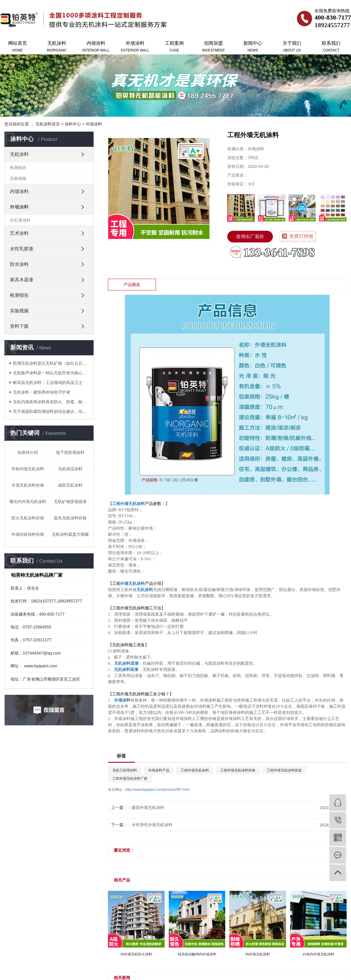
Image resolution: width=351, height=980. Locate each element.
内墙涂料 (96, 47)
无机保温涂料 (70, 469)
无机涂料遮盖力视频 (70, 534)
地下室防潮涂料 (70, 452)
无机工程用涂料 (125, 770)
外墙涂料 (135, 47)
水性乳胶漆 (22, 249)
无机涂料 (57, 47)
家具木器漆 (22, 280)
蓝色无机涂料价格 (70, 518)
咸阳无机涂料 (70, 485)
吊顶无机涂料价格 (28, 485)
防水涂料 (19, 264)
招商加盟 (214, 47)
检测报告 (18, 168)
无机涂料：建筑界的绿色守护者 (42, 392)
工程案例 (174, 47)
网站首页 (18, 47)
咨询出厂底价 (250, 236)
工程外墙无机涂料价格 (238, 770)
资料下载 (19, 326)
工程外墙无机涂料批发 (284, 770)
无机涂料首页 (48, 124)
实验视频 (18, 178)
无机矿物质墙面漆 (70, 502)
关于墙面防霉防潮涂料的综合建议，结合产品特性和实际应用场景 (51, 411)
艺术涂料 (19, 233)
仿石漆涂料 (20, 220)
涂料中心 (73, 124)
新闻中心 (253, 47)
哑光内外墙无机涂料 (28, 502)
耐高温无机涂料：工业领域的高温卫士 (48, 383)
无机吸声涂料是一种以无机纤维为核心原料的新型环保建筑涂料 (51, 373)
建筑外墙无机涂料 (148, 807)
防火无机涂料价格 (28, 518)
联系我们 (331, 47)
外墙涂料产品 (159, 770)
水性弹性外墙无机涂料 (152, 825)
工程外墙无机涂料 (195, 770)
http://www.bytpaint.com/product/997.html (158, 790)
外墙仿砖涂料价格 (28, 534)
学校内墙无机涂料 (28, 469)
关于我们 (292, 47)
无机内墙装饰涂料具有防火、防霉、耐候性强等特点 (51, 402)
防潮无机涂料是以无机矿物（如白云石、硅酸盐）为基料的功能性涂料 (51, 363)
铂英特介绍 (28, 452)
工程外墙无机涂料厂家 (130, 779)
